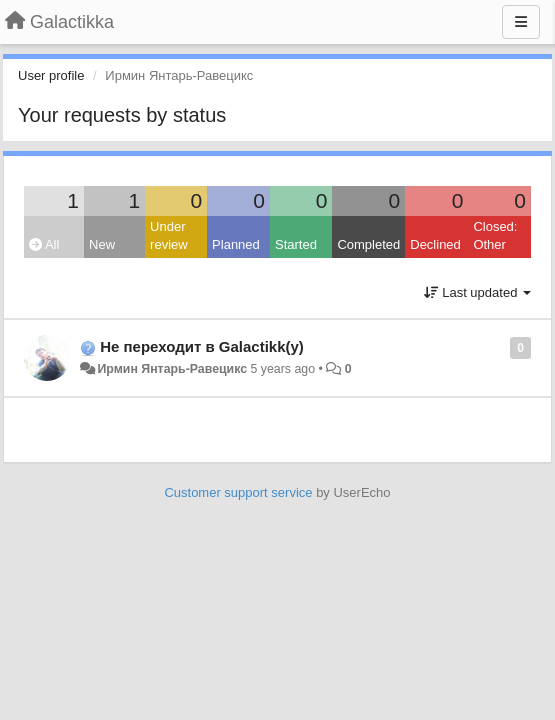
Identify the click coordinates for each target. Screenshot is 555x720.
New (102, 244)
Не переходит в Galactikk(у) (202, 346)
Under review (169, 236)
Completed (368, 244)
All (44, 244)
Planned (236, 244)
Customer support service (238, 492)
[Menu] (521, 22)
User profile (51, 75)
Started (296, 244)
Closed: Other (495, 236)
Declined (435, 244)
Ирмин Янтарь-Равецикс (172, 369)
